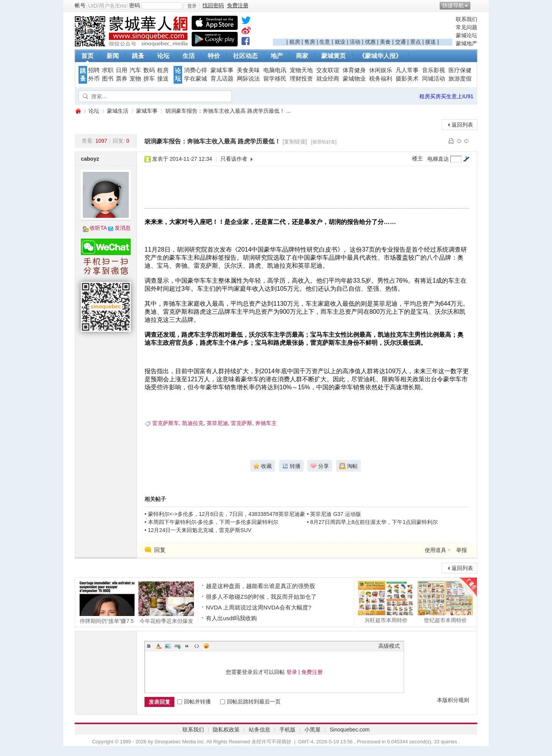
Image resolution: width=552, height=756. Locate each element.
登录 (292, 672)
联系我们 (467, 19)
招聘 (94, 70)
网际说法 (248, 79)
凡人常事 (407, 70)
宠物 (135, 79)
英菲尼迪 (217, 423)
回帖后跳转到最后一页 (250, 702)
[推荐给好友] (324, 142)
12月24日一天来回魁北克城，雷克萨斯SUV (200, 530)
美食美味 (248, 70)
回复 (160, 550)
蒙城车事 (222, 70)
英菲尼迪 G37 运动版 (335, 514)
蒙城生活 (118, 111)
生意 (325, 42)
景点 (416, 42)
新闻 (113, 56)
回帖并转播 (194, 702)
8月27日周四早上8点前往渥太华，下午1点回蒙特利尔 (374, 522)
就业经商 (328, 79)
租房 (295, 42)
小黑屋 (312, 730)
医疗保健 (460, 70)
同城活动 (434, 79)
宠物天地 (301, 70)
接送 (430, 42)
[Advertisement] (363, 27)
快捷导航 (453, 5)
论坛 (163, 56)
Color (158, 646)
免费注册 (312, 672)
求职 (108, 70)
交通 (401, 42)
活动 (355, 42)
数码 (149, 70)
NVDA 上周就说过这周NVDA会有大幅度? (259, 607)
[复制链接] (295, 142)
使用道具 (435, 550)
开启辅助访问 (475, 5)
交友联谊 (328, 70)
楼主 (417, 158)
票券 (122, 79)
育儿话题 (222, 79)
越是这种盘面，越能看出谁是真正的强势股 (260, 586)
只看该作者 (234, 159)
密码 (135, 5)
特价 (214, 56)
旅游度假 (460, 79)
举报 (462, 550)
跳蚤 (138, 56)
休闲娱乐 (381, 70)
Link (177, 646)
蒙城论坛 (467, 35)
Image (168, 646)
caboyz (90, 159)
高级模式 (389, 646)
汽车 (135, 70)
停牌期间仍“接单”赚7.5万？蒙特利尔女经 (107, 603)
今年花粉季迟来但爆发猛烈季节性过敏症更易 (166, 603)
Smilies (206, 646)
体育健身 (354, 70)
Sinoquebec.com (350, 730)
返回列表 (462, 125)
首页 (87, 56)
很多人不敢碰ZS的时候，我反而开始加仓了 (261, 597)
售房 (310, 42)
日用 (122, 70)
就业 (340, 42)
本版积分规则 (453, 700)
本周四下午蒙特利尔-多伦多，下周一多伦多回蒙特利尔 (213, 522)
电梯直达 (438, 159)
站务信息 (260, 730)
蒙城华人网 (78, 111)
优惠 (370, 42)
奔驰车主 (266, 423)
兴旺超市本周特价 (386, 602)
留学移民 (275, 79)
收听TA (98, 228)
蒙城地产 (467, 43)
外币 (94, 79)
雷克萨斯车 (166, 423)
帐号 (80, 5)
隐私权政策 (226, 730)
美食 (385, 42)
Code (197, 646)
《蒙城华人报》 (380, 56)
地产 (277, 56)
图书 (108, 79)
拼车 (149, 79)
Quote (187, 646)
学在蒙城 (195, 79)
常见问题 (467, 27)
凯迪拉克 (193, 423)
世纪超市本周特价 (445, 602)
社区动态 (245, 56)
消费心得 (195, 70)
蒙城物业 (354, 79)
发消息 (123, 228)
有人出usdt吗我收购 (231, 618)
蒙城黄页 (333, 56)
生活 (189, 56)
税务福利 (381, 79)
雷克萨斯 (242, 423)
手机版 (287, 730)
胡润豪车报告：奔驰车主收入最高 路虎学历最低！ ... (228, 111)
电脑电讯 (275, 70)
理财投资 (301, 79)
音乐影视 (434, 70)
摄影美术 (407, 79)
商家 (302, 56)
